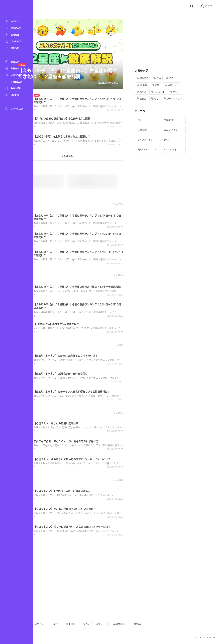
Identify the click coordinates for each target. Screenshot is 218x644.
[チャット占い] (17, 109)
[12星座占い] (17, 82)
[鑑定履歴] (17, 35)
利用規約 (104, 624)
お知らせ (73, 624)
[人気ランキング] (17, 75)
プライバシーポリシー (127, 624)
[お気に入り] (17, 28)
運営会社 (171, 624)
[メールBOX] (17, 41)
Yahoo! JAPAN (54, 638)
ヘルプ (88, 624)
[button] (207, 6)
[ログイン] (17, 21)
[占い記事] (17, 95)
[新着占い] (17, 62)
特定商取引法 (152, 624)
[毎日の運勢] (17, 88)
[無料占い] (17, 68)
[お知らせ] (17, 48)
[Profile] (202, 6)
